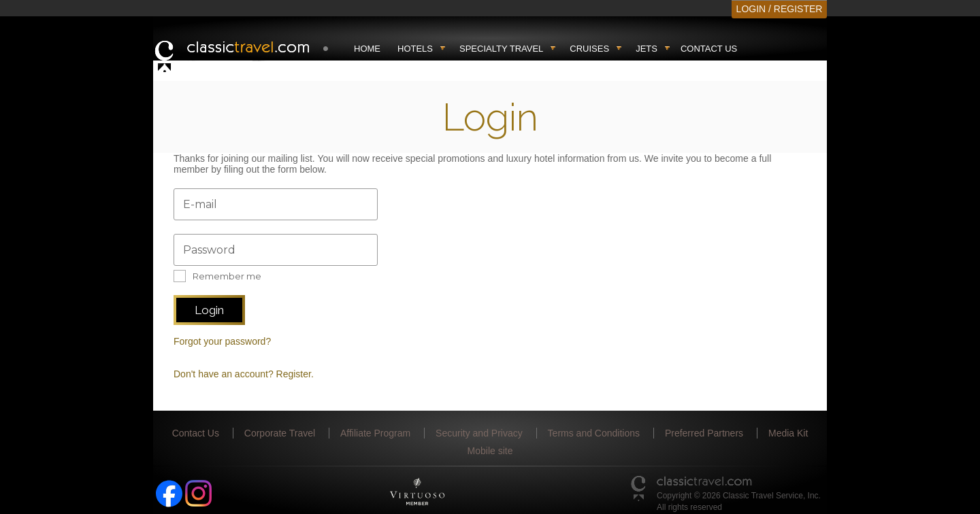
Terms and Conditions (594, 433)
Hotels (415, 49)
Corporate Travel (280, 433)
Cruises (589, 49)
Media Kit (788, 433)
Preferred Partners (704, 433)
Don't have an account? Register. (244, 374)
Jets (647, 49)
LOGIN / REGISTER (780, 9)
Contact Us (709, 49)
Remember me (227, 276)
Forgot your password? (222, 341)
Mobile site (490, 451)
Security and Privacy (479, 433)
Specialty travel (501, 49)
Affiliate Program (375, 433)
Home (367, 49)
